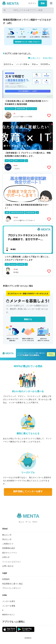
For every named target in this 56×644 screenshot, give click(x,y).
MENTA (29, 638)
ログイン (32, 3)
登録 (43, 3)
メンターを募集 (9, 606)
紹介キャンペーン (10, 553)
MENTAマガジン (9, 615)
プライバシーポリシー (12, 588)
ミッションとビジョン (12, 562)
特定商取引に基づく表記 (13, 584)
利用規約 (6, 579)
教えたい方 (7, 535)
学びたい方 (7, 539)
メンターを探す (9, 601)
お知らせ (6, 557)
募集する (28, 319)
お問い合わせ (8, 566)
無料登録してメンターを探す (28, 491)
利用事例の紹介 (9, 548)
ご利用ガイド (8, 544)
